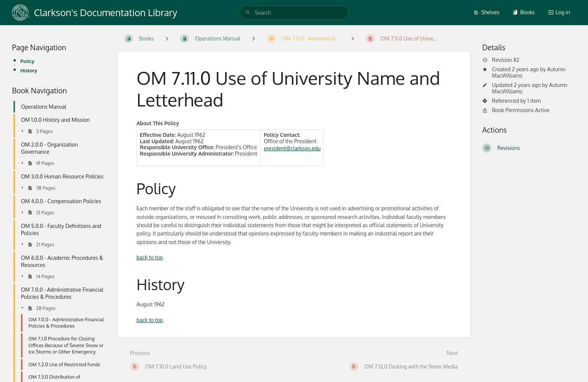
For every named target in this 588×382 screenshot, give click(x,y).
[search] (294, 13)
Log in (559, 12)
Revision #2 (501, 60)
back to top (150, 257)
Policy (27, 61)
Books (524, 12)
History (29, 70)
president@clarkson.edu (292, 148)
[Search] (248, 13)
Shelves (487, 12)
